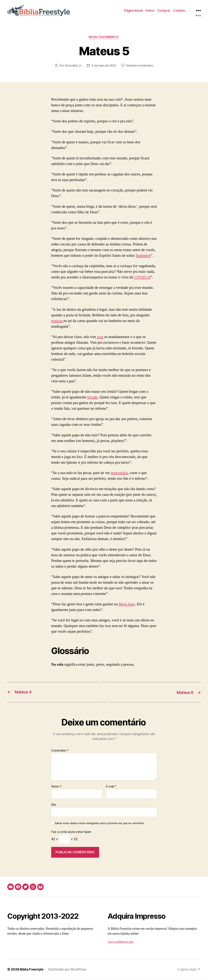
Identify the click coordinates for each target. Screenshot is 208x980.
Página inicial (133, 11)
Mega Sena (127, 605)
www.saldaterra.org (120, 942)
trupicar (58, 321)
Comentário (60, 751)
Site (54, 805)
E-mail (111, 787)
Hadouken (144, 256)
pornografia (120, 473)
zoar (101, 337)
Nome (56, 787)
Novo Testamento (104, 38)
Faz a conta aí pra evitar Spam (71, 832)
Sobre (150, 11)
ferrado (93, 398)
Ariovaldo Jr (72, 66)
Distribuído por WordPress (68, 970)
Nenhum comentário (140, 66)
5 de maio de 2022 (104, 66)
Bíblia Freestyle (32, 970)
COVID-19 (143, 278)
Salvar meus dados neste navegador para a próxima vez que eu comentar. (99, 824)
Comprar (164, 11)
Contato (179, 11)
